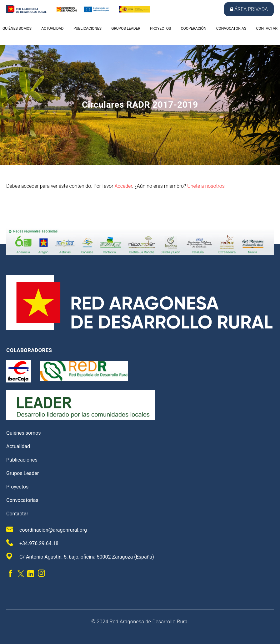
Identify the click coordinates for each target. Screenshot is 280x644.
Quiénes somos (17, 28)
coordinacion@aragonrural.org (47, 529)
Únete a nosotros (206, 186)
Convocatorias (231, 28)
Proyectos (160, 28)
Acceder (123, 186)
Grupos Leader (126, 28)
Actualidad (52, 28)
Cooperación (194, 28)
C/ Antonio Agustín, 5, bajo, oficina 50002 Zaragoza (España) (80, 556)
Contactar (267, 28)
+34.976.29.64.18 (32, 543)
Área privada (249, 9)
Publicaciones (87, 28)
